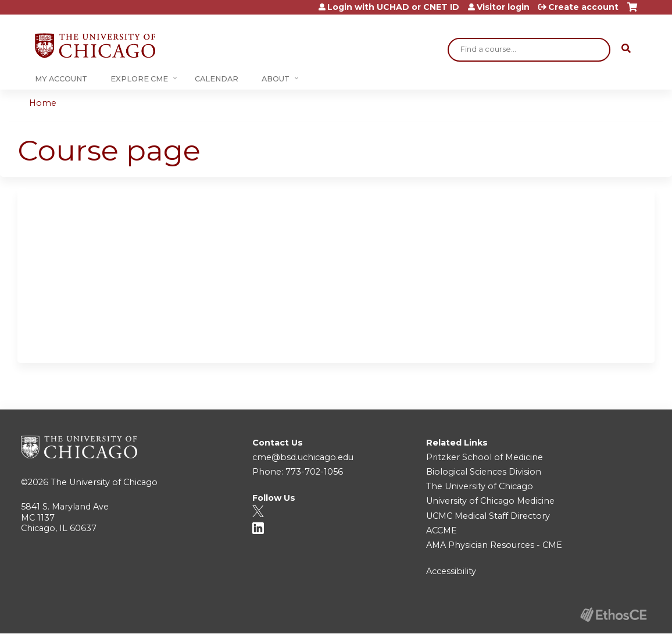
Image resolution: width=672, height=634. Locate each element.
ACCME (442, 530)
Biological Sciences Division (484, 472)
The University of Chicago (104, 482)
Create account (583, 7)
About (276, 79)
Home (43, 103)
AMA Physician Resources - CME (494, 545)
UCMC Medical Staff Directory (488, 516)
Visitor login (503, 7)
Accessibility (451, 571)
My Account (61, 79)
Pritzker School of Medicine (485, 457)
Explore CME (139, 79)
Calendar (217, 79)
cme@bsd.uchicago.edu (303, 457)
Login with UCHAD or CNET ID (393, 7)
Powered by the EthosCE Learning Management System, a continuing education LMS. (613, 615)
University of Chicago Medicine (490, 501)
